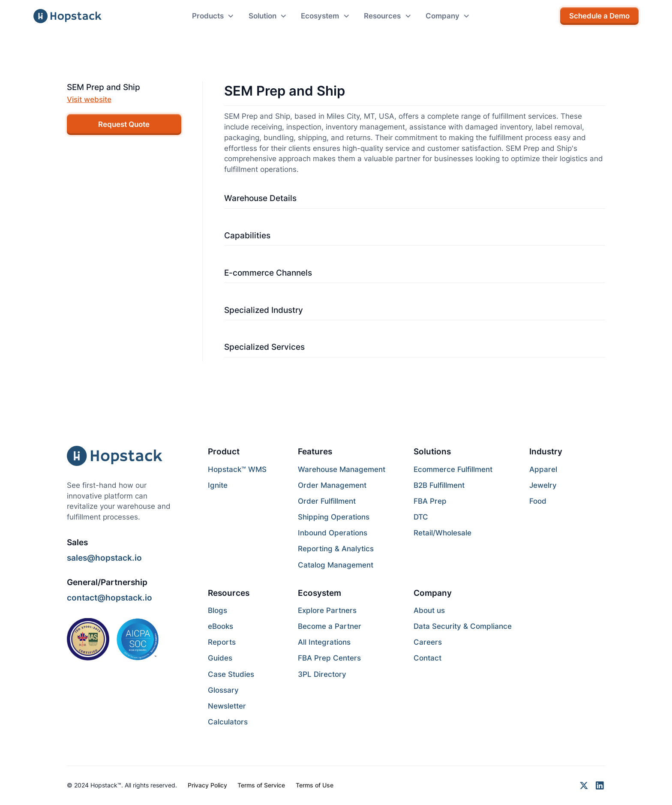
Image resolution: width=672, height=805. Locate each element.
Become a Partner (330, 626)
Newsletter (227, 706)
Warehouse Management (342, 469)
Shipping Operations (334, 517)
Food (538, 501)
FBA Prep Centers (329, 658)
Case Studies (231, 674)
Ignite (218, 485)
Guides (220, 658)
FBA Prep (430, 501)
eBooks (220, 626)
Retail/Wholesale (442, 533)
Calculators (228, 722)
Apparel (543, 469)
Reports (222, 642)
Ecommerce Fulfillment (453, 469)
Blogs (217, 610)
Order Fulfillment (327, 501)
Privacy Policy (207, 785)
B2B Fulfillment (439, 485)
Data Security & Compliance (463, 626)
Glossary (223, 690)
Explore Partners (327, 610)
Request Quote (124, 124)
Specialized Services (264, 347)
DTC (421, 517)
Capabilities (247, 235)
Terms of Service (261, 785)
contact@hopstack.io (109, 598)
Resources (229, 593)
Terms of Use (315, 785)
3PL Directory (322, 674)
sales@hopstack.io (104, 558)
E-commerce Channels (268, 273)
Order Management (332, 485)
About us (429, 610)
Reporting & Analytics (336, 549)
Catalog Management (336, 565)
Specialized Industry (264, 310)
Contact (427, 658)
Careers (428, 642)
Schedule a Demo (599, 16)
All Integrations (324, 642)
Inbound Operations (333, 533)
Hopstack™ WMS (237, 469)
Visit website (89, 99)
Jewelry (543, 485)
